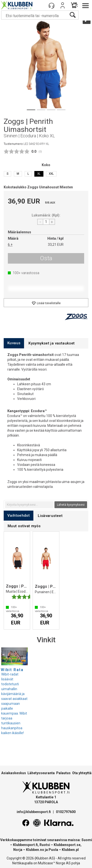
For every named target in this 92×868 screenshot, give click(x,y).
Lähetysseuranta (41, 773)
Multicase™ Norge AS (54, 863)
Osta (46, 258)
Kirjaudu (63, 5)
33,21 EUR (56, 245)
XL (39, 174)
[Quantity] (46, 222)
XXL (51, 174)
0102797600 (66, 812)
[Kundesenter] (52, 5)
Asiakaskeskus (14, 773)
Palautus (63, 773)
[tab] (14, 343)
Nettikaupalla (22, 863)
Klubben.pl (70, 850)
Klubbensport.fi (25, 845)
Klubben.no (35, 850)
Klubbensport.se (67, 845)
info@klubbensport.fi (34, 812)
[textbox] (29, 505)
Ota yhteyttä (82, 773)
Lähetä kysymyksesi (71, 505)
